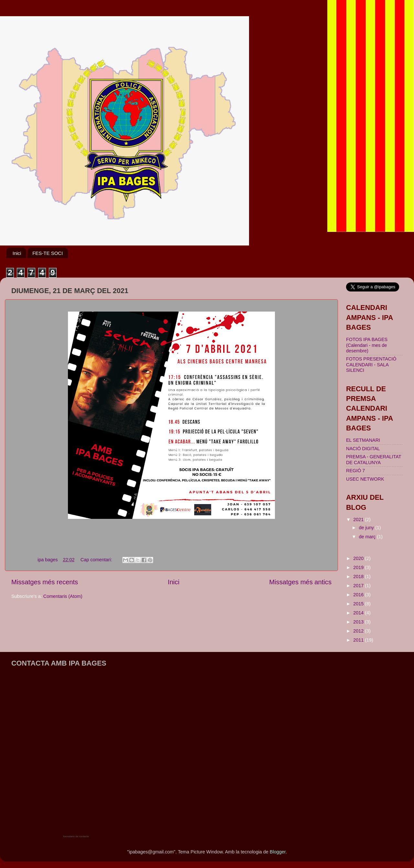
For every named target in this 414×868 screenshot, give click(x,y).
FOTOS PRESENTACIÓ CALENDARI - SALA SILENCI (371, 365)
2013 (359, 622)
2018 (359, 577)
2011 (359, 640)
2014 (359, 613)
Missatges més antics (300, 582)
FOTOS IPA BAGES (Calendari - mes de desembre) (367, 345)
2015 (359, 604)
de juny (367, 528)
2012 (359, 631)
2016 (359, 595)
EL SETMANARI (363, 440)
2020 (359, 558)
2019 (359, 567)
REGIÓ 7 (355, 471)
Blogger (278, 852)
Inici (17, 253)
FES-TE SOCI (48, 253)
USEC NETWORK (365, 479)
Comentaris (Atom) (63, 596)
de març (368, 537)
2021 (359, 520)
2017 (359, 586)
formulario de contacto (76, 836)
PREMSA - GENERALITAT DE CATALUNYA (374, 459)
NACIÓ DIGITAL (363, 449)
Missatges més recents (45, 582)
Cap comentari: (97, 560)
